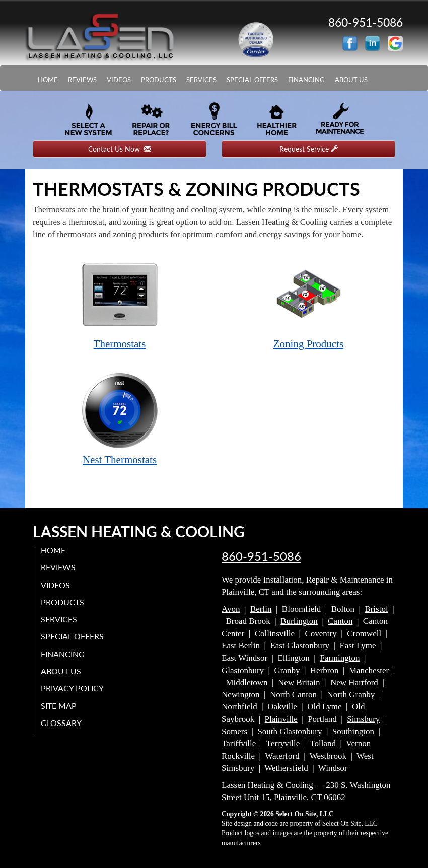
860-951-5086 (261, 556)
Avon (231, 609)
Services (201, 80)
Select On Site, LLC (305, 814)
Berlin (261, 609)
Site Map (59, 706)
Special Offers (252, 80)
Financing (306, 80)
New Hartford (354, 682)
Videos (119, 80)
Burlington (299, 621)
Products (159, 80)
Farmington (340, 658)
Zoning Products (309, 303)
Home (48, 80)
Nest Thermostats (120, 419)
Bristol (376, 609)
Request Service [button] (309, 149)
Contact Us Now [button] (120, 149)
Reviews (82, 80)
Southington (353, 731)
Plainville (281, 719)
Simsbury (363, 719)
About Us (351, 80)
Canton (340, 621)
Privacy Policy (72, 688)
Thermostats (120, 303)
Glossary (61, 723)
